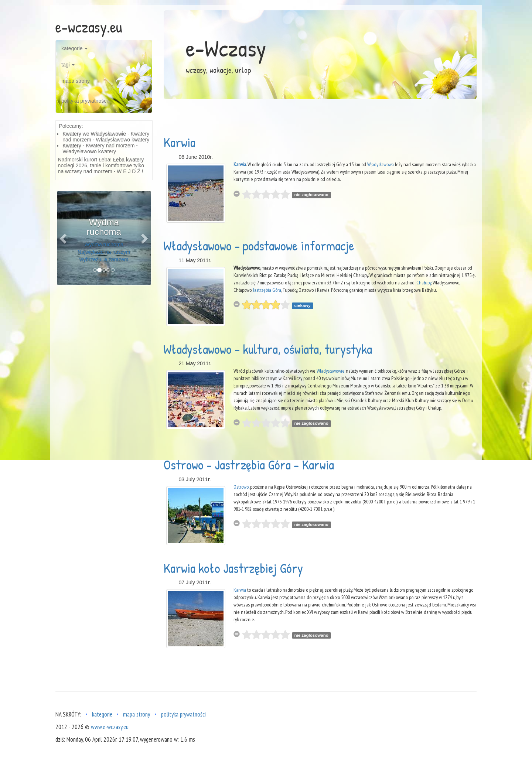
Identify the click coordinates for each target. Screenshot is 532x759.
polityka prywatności (84, 101)
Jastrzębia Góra (267, 290)
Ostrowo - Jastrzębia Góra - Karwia (249, 464)
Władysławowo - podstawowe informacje (259, 245)
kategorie (74, 48)
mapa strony (76, 81)
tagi (68, 65)
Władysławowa (381, 164)
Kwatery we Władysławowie (94, 134)
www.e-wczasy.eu (110, 727)
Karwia (179, 142)
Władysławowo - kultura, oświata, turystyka (268, 349)
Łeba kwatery (128, 160)
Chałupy (424, 283)
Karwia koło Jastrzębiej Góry (233, 568)
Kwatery (72, 146)
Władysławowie (331, 371)
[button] (64, 238)
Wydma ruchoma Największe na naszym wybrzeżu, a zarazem (104, 252)
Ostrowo (241, 487)
